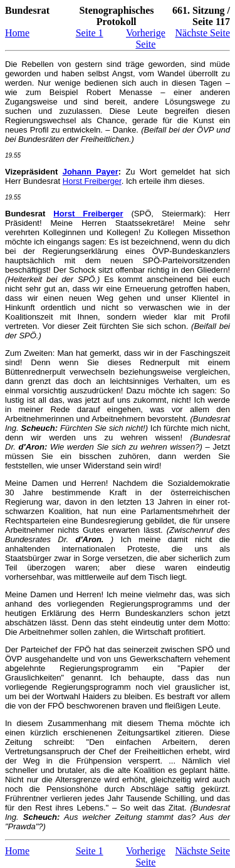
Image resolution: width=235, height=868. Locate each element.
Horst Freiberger (92, 181)
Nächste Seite (202, 33)
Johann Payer (91, 172)
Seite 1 (90, 33)
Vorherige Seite (146, 38)
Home (17, 33)
